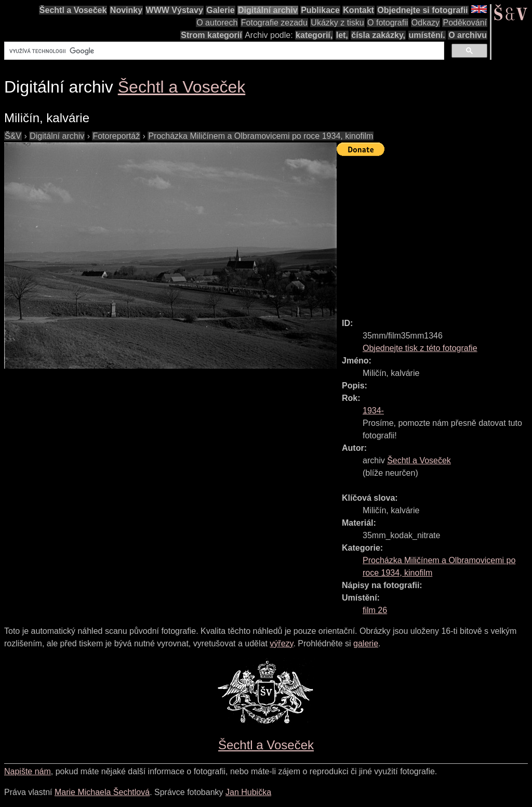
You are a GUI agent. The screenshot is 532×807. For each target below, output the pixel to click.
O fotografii (388, 23)
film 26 (375, 610)
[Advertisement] (434, 232)
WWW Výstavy (175, 10)
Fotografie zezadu (274, 23)
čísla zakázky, (378, 35)
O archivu (468, 35)
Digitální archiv (268, 10)
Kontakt (358, 10)
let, (342, 35)
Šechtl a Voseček (73, 10)
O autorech (217, 23)
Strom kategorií (211, 35)
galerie (366, 643)
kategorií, (314, 35)
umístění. (427, 35)
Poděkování (465, 23)
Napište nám (28, 771)
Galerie (220, 10)
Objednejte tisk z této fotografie (420, 348)
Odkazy (425, 23)
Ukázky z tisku (337, 23)
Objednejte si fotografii (422, 10)
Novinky (126, 10)
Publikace (320, 10)
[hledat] (223, 51)
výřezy (281, 643)
